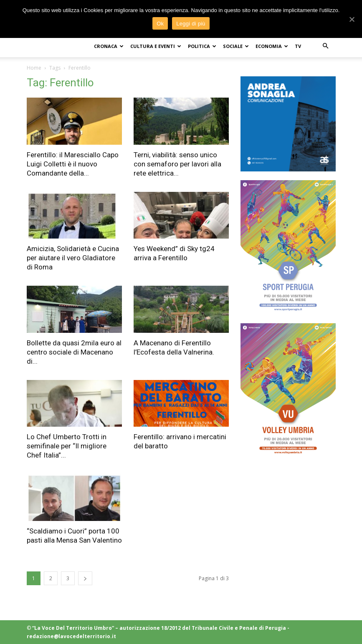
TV (298, 46)
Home (34, 68)
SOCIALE (236, 46)
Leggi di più (191, 24)
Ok (160, 24)
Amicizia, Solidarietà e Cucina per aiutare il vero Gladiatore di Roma (73, 258)
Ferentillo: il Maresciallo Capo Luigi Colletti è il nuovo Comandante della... (73, 164)
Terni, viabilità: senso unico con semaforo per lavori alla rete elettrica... (177, 164)
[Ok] (352, 19)
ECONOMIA (272, 46)
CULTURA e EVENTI (156, 46)
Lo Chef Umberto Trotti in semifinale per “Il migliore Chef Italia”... (67, 446)
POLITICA (202, 46)
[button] (326, 46)
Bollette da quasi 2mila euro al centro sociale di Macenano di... (74, 352)
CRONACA (109, 46)
